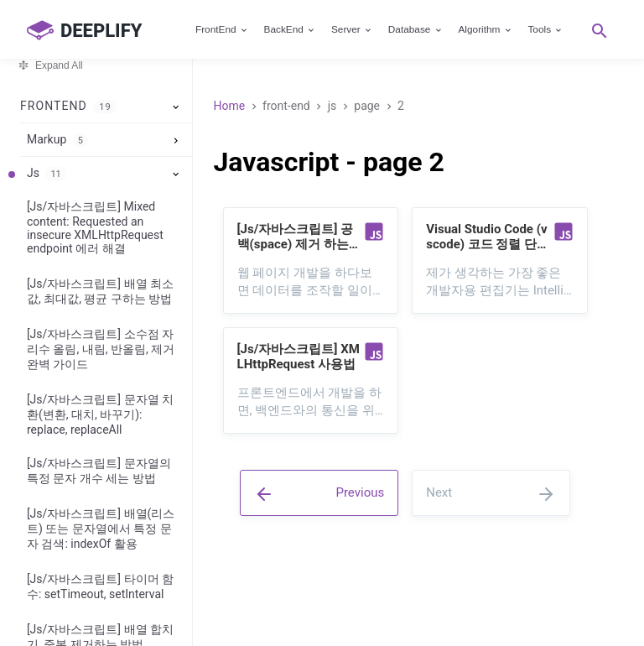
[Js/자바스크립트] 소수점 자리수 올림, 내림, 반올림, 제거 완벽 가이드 (101, 349)
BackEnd (290, 29)
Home (229, 106)
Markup (57, 140)
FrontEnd (222, 29)
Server (352, 29)
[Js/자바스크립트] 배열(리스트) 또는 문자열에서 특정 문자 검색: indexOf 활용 (101, 529)
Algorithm (485, 29)
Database (416, 29)
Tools (545, 29)
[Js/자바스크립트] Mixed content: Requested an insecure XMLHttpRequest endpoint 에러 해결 (95, 227)
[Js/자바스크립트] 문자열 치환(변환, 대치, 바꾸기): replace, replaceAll (100, 414)
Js (47, 174)
